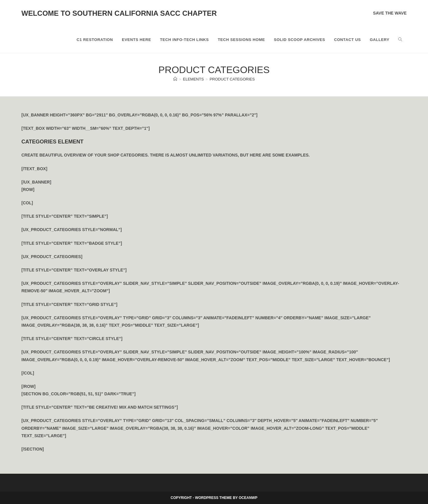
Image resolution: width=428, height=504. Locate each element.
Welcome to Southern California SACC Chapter (119, 13)
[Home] (175, 79)
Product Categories (232, 79)
